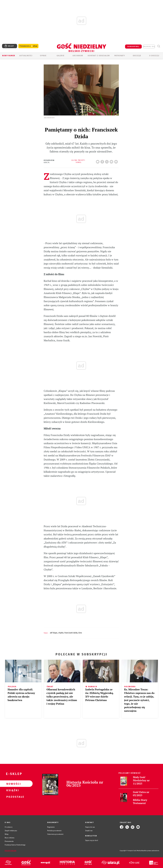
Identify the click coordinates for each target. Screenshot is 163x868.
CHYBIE (61, 633)
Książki (12, 790)
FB (103, 161)
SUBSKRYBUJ (133, 47)
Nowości (12, 784)
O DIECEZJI (154, 56)
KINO (80, 633)
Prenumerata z (28, 46)
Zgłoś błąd (11, 851)
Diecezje (137, 56)
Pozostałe (12, 797)
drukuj (112, 161)
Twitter (107, 161)
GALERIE (61, 56)
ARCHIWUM (78, 56)
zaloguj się (149, 47)
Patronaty (120, 56)
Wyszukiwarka (159, 46)
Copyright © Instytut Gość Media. (130, 851)
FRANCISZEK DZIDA (71, 633)
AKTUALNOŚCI (26, 56)
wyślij (117, 161)
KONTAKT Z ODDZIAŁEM (99, 56)
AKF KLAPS (54, 633)
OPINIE (43, 56)
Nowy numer (9, 56)
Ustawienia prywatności (55, 834)
